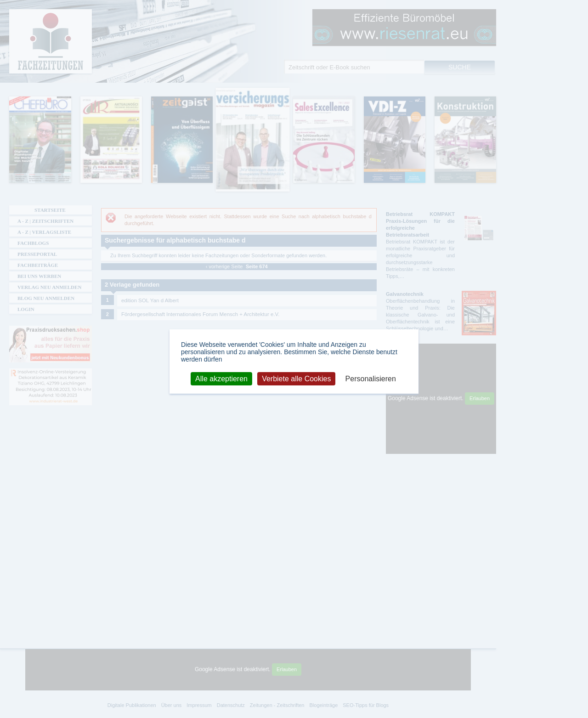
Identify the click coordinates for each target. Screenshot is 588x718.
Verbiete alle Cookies (296, 378)
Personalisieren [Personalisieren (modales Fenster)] (371, 378)
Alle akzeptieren (221, 378)
